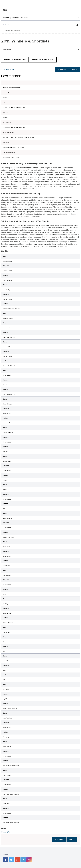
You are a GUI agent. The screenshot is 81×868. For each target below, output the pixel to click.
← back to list (9, 69)
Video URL (6, 832)
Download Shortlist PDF (15, 60)
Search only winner (12, 31)
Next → (74, 69)
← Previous (61, 69)
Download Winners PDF (43, 60)
